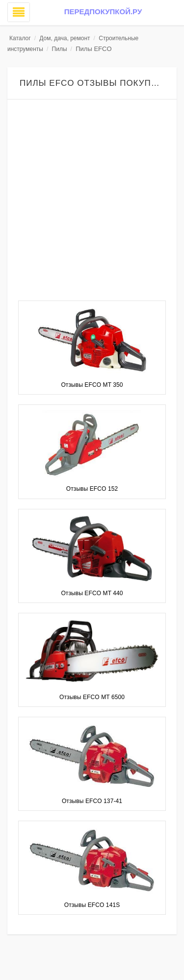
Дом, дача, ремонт (65, 38)
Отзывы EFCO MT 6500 (92, 697)
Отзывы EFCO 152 (92, 489)
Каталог (20, 38)
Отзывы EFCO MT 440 (92, 593)
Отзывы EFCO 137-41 (92, 801)
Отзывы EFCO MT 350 (92, 385)
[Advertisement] (92, 201)
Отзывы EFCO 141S (92, 905)
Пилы (60, 49)
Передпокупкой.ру (103, 12)
